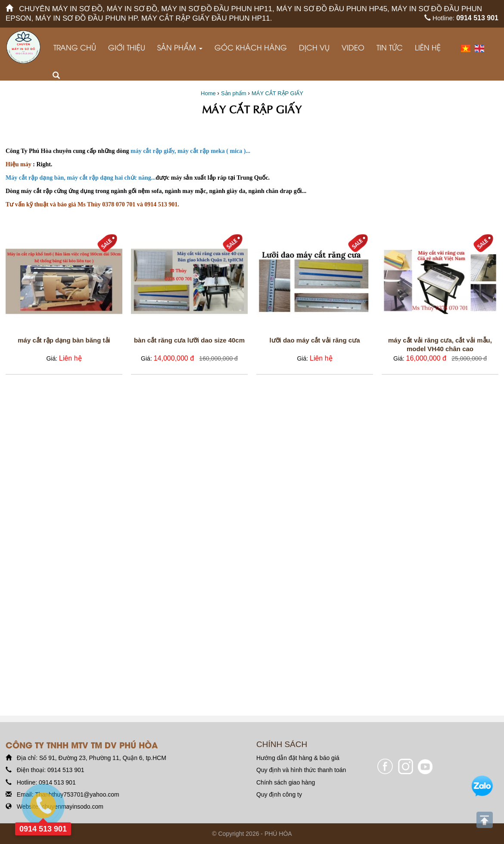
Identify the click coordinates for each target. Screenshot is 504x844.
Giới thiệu (127, 47)
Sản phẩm (180, 47)
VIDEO (353, 47)
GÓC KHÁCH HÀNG (251, 47)
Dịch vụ (314, 47)
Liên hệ (428, 47)
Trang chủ (75, 47)
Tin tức (390, 47)
